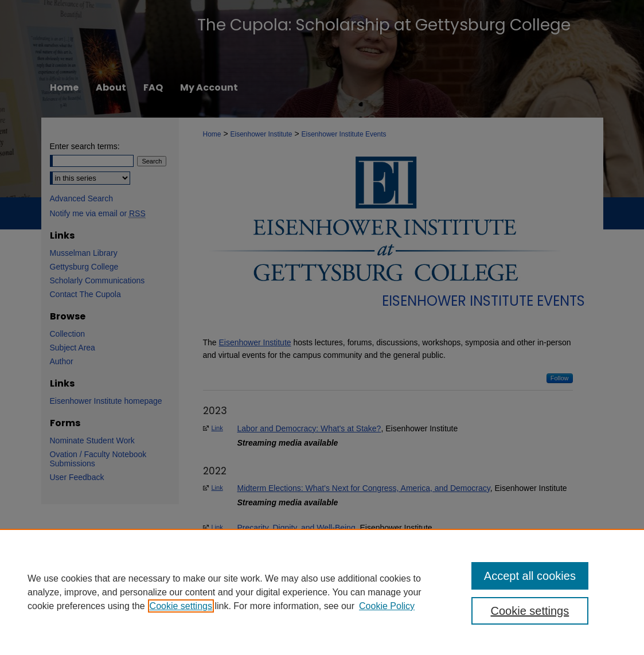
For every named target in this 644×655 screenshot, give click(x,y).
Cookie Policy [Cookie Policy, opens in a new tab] (387, 606)
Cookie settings (181, 606)
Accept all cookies (530, 576)
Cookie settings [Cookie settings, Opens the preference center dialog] (530, 611)
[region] (322, 592)
